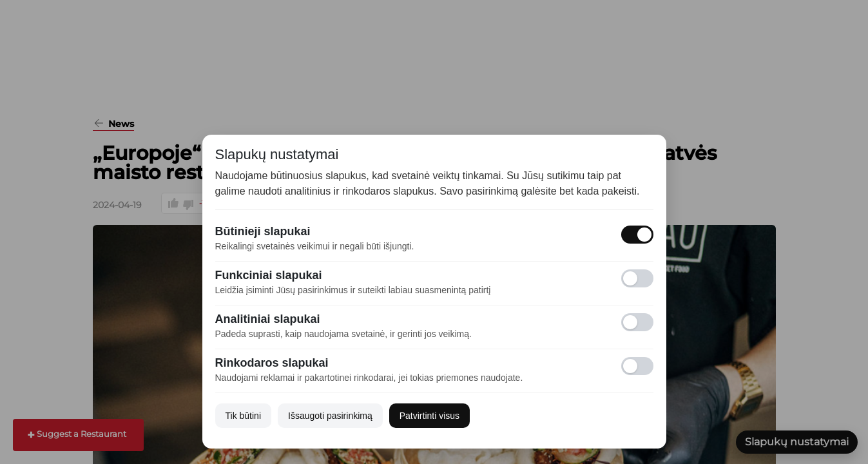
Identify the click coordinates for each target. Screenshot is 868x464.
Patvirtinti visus (429, 416)
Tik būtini (244, 416)
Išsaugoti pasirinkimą (330, 416)
